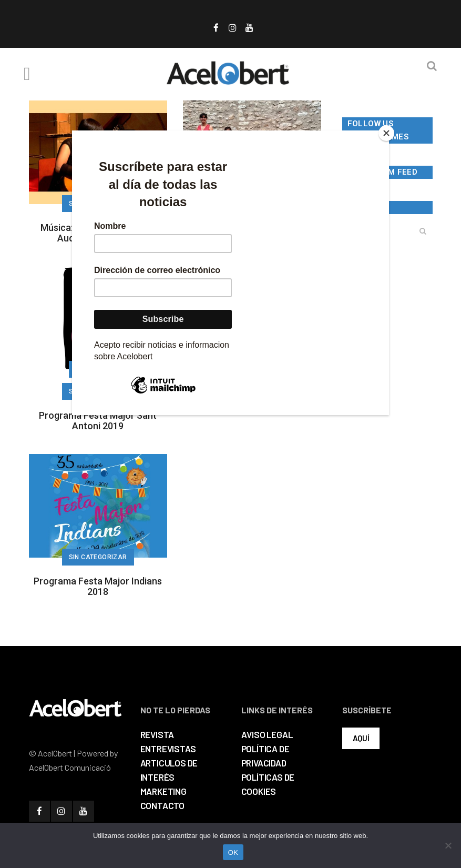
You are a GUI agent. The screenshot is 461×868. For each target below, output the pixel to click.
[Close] (386, 133)
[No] (448, 845)
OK (233, 852)
